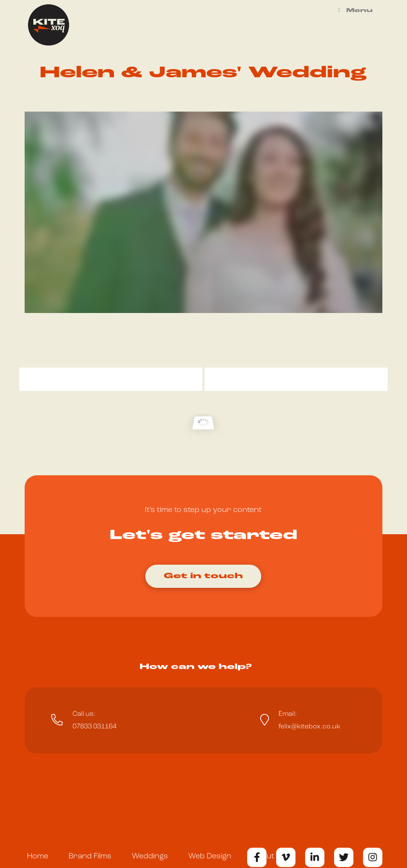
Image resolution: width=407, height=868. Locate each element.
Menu (354, 10)
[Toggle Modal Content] (203, 572)
